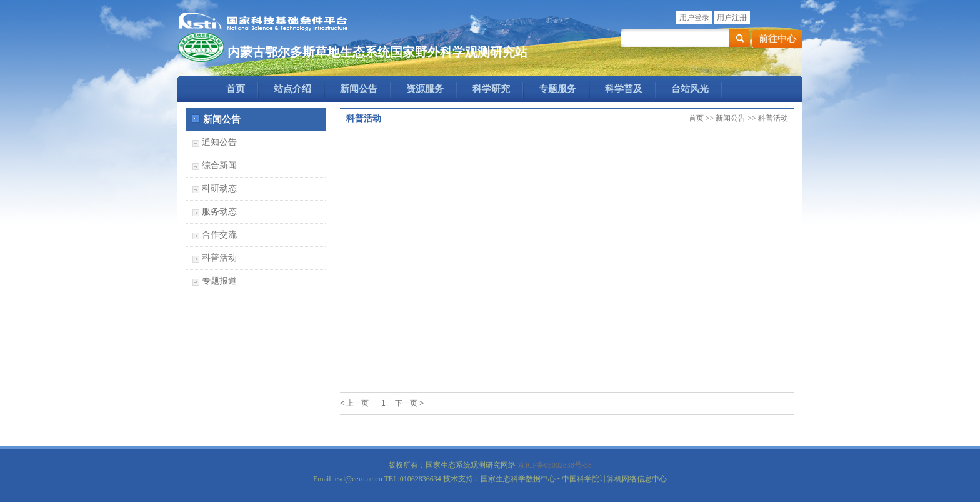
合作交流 (219, 235)
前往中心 (777, 39)
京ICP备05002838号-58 (555, 465)
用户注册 (732, 18)
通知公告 (219, 142)
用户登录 (694, 18)
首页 (236, 89)
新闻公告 (359, 89)
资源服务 (425, 89)
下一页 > (409, 403)
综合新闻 (219, 165)
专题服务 (557, 89)
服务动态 (219, 212)
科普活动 (219, 258)
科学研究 (491, 89)
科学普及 (624, 89)
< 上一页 (354, 403)
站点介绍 (292, 89)
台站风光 (690, 89)
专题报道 (219, 281)
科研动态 (219, 188)
